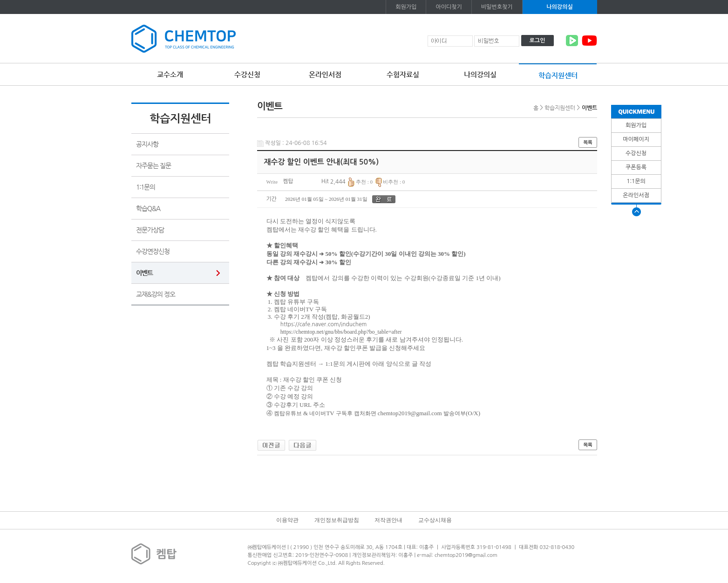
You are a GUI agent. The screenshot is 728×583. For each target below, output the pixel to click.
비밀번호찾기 (497, 7)
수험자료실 (403, 74)
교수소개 (170, 74)
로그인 (537, 41)
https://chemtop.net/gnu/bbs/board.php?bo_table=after (341, 332)
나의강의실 (559, 7)
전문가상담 (150, 230)
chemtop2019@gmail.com (410, 413)
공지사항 (147, 144)
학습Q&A (148, 208)
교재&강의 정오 (156, 294)
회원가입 (406, 7)
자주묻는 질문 (153, 165)
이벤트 (144, 273)
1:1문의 (636, 181)
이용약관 (287, 520)
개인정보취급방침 (337, 520)
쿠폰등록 (636, 167)
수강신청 (247, 74)
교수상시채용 (435, 520)
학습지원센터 (558, 75)
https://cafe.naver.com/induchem (324, 324)
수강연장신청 (153, 251)
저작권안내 (388, 520)
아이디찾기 (449, 7)
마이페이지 (636, 139)
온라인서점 (325, 74)
